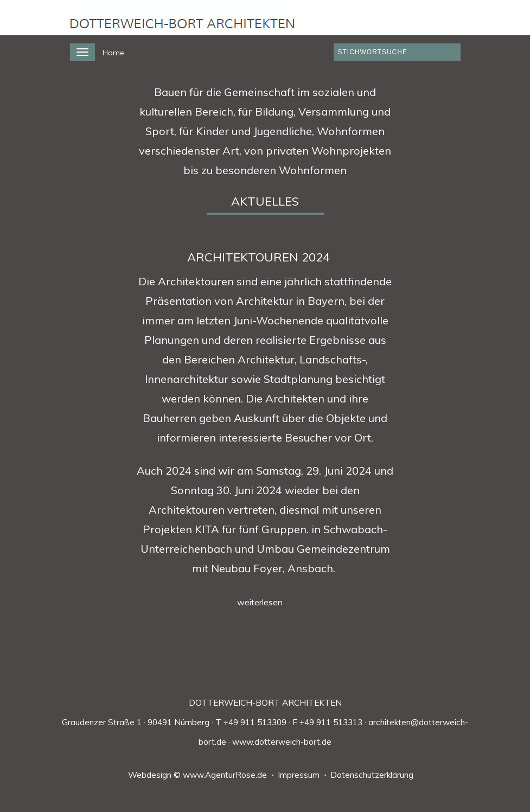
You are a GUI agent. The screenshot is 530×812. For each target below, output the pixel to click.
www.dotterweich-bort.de (282, 742)
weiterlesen (260, 602)
